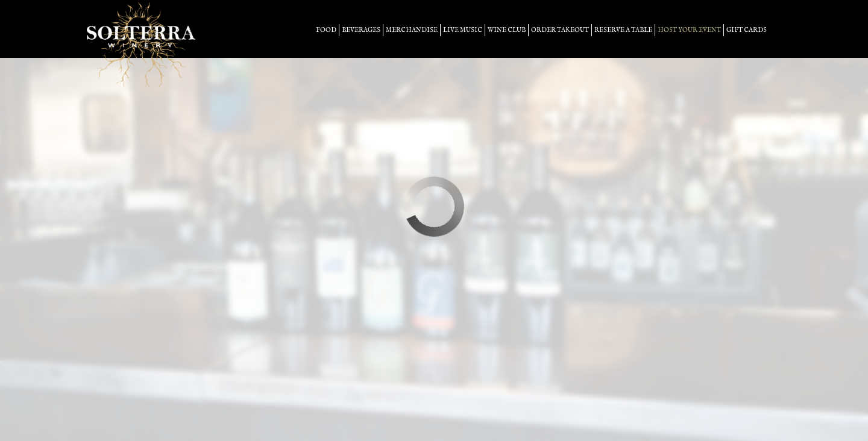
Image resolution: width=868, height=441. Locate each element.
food (326, 30)
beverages (361, 30)
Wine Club (507, 30)
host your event (689, 30)
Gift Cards (747, 30)
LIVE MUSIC (463, 30)
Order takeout (560, 30)
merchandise (412, 30)
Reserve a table (623, 30)
